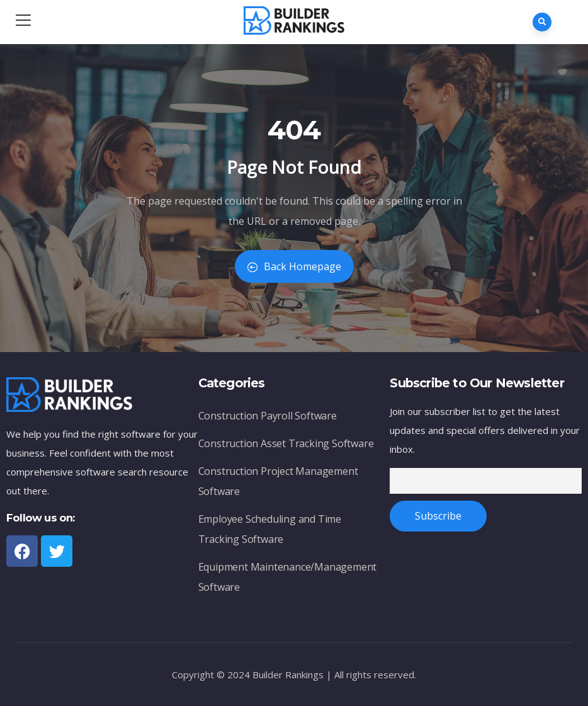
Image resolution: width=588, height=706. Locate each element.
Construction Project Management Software (278, 481)
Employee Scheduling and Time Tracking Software (270, 529)
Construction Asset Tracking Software (286, 443)
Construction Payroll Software (268, 416)
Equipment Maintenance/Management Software (288, 577)
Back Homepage (294, 266)
